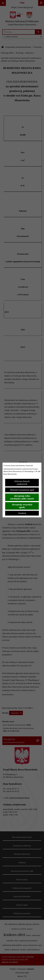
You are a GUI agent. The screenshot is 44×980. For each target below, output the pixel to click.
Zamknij (22, 513)
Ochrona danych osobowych (22, 483)
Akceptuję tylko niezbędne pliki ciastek (22, 497)
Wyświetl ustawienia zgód (22, 490)
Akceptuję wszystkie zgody (22, 506)
